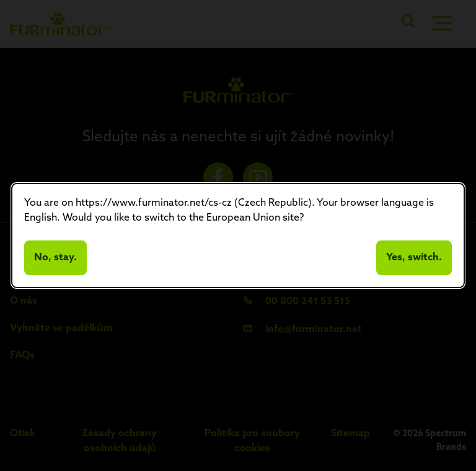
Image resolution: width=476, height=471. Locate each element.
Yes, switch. (414, 258)
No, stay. (55, 258)
